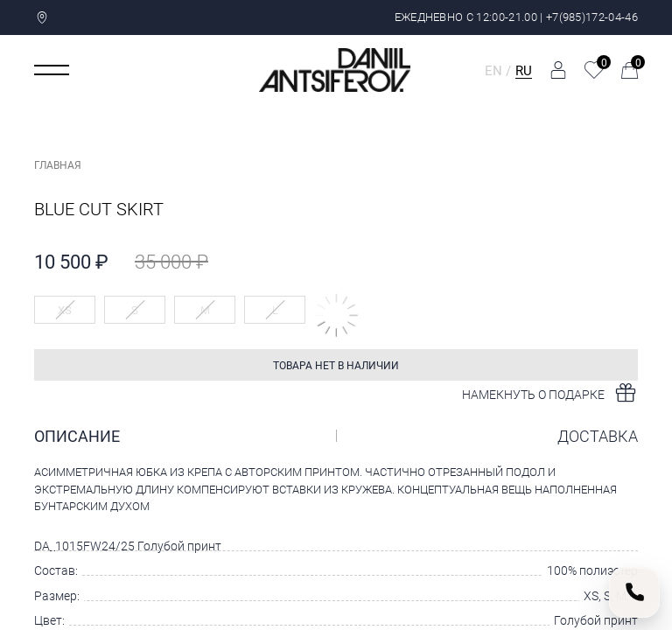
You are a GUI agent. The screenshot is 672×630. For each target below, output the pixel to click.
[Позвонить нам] (634, 592)
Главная (58, 164)
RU (524, 70)
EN (493, 70)
